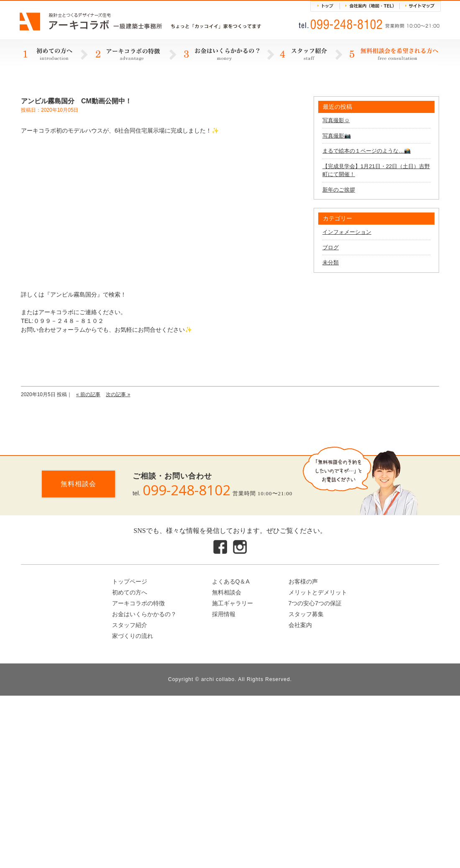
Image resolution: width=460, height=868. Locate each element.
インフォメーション (347, 232)
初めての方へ (130, 592)
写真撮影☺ (336, 120)
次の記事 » (118, 394)
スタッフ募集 (306, 614)
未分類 (331, 262)
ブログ (331, 247)
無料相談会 (78, 484)
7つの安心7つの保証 (315, 603)
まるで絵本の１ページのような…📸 (367, 151)
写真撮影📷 (337, 136)
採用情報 (224, 614)
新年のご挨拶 (339, 190)
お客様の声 (303, 581)
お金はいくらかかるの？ (144, 614)
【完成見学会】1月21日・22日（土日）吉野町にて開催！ (376, 170)
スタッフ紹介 (130, 625)
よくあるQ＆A (231, 581)
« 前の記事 (88, 394)
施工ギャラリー (233, 603)
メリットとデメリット (318, 592)
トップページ (130, 581)
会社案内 (300, 625)
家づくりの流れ (133, 636)
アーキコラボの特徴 (138, 603)
